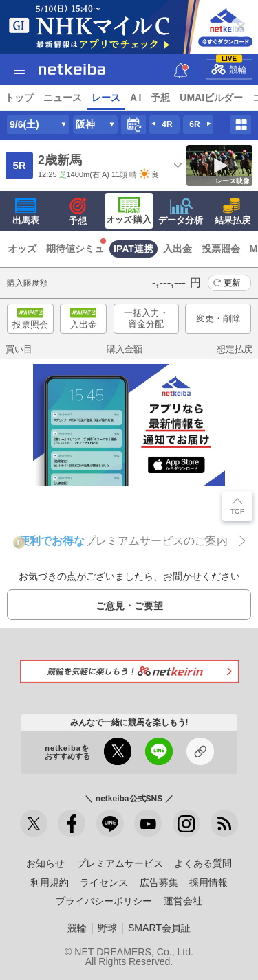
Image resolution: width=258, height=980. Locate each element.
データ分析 (181, 212)
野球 (107, 928)
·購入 (129, 211)
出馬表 (26, 212)
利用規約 (50, 882)
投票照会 (221, 249)
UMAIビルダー (211, 98)
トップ (19, 98)
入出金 (178, 249)
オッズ (22, 249)
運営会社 (183, 901)
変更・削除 (218, 318)
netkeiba (72, 69)
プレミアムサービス (120, 863)
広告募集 (159, 882)
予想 (160, 98)
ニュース (63, 98)
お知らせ (45, 863)
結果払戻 (233, 212)
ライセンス (104, 882)
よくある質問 (203, 863)
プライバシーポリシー (104, 901)
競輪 (229, 67)
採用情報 (208, 882)
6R (194, 124)
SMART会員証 (159, 928)
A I (136, 98)
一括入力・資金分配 (146, 318)
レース (106, 98)
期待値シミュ (75, 249)
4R (167, 124)
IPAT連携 (133, 249)
